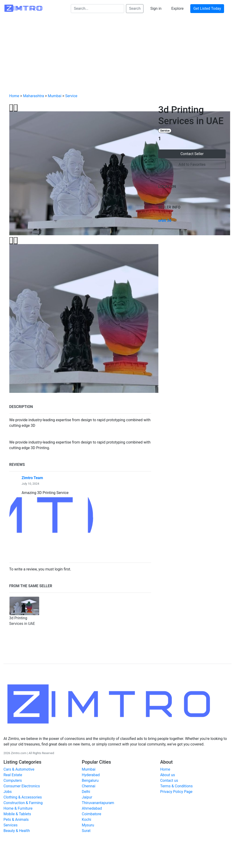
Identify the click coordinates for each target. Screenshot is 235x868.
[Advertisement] (118, 55)
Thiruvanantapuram (98, 803)
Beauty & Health (17, 831)
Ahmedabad (92, 808)
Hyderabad (91, 775)
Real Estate (13, 775)
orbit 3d (165, 220)
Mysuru (88, 825)
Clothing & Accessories (23, 797)
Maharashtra (34, 96)
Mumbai (54, 96)
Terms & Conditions (177, 786)
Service (71, 96)
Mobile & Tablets (17, 814)
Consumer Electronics (22, 786)
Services (10, 825)
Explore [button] (177, 8)
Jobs (8, 792)
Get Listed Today (207, 8)
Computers (13, 780)
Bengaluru (90, 780)
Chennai (89, 786)
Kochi (86, 820)
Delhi (86, 792)
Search (135, 8)
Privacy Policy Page (176, 792)
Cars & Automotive (19, 769)
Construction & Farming (23, 803)
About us (168, 775)
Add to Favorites (192, 164)
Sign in (156, 8)
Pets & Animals (16, 820)
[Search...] (97, 9)
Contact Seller (192, 154)
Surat (86, 831)
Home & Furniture (18, 808)
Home (14, 96)
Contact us (169, 780)
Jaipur (87, 797)
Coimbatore (91, 814)
